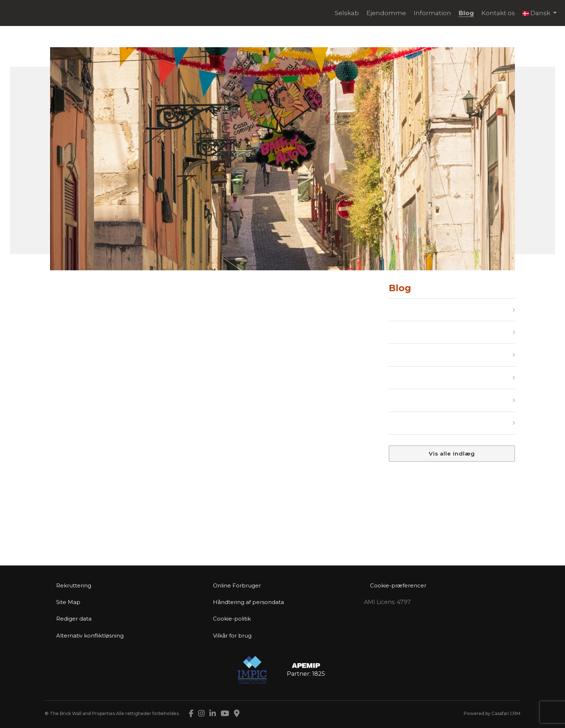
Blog (466, 13)
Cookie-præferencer (398, 585)
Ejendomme (386, 13)
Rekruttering (74, 585)
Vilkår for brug (232, 636)
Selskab (347, 13)
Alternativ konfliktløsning (90, 636)
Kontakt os (498, 13)
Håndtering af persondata (248, 602)
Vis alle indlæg (452, 454)
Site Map (68, 602)
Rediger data (74, 619)
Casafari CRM (506, 713)
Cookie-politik (232, 619)
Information (432, 13)
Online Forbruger (237, 585)
